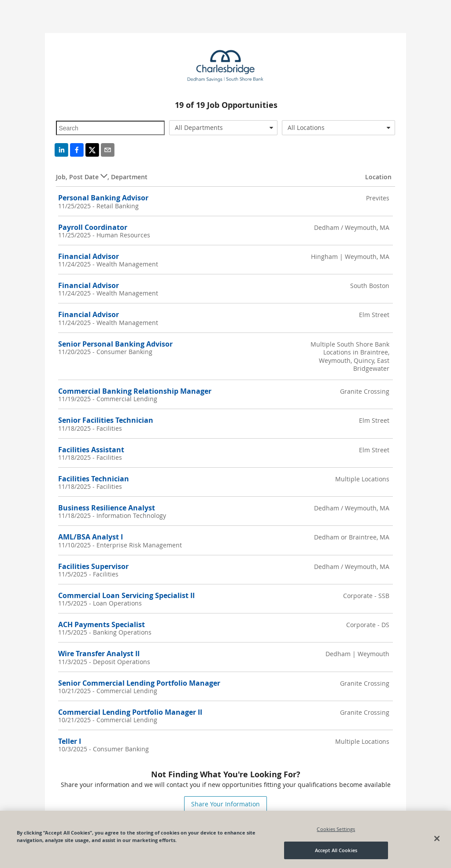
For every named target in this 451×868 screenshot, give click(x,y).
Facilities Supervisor (93, 566)
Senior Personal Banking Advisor (115, 344)
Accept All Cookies (336, 851)
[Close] (437, 839)
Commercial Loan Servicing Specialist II (126, 595)
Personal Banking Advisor (103, 198)
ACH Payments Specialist (102, 624)
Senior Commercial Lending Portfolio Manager (139, 683)
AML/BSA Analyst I (91, 537)
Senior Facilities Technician (106, 420)
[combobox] (223, 128)
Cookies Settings (336, 829)
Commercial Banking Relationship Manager (135, 391)
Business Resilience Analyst (107, 508)
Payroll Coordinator (93, 227)
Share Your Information (225, 804)
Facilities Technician (94, 479)
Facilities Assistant (91, 450)
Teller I (70, 741)
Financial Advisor (89, 256)
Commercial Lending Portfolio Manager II (130, 712)
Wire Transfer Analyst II (99, 654)
